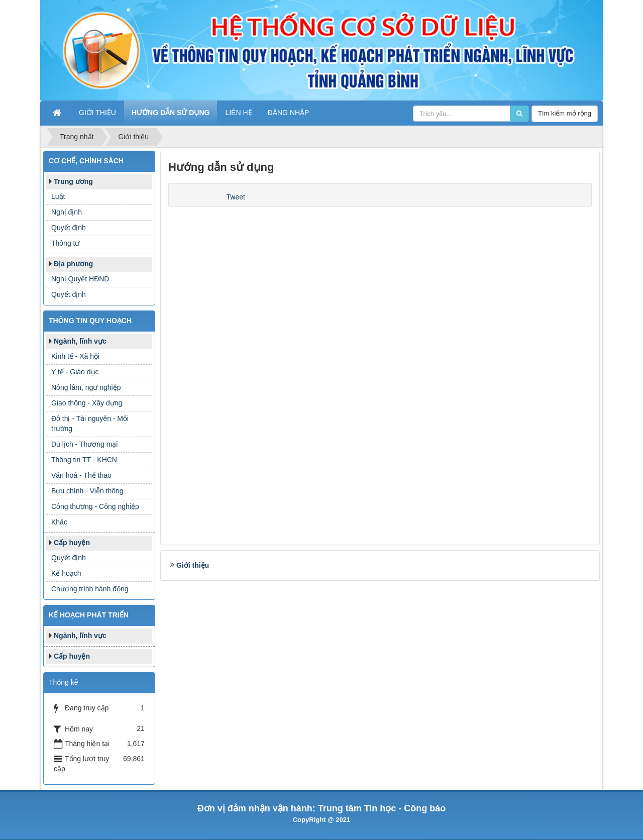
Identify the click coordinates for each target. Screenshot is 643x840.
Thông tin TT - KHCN (84, 460)
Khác (59, 522)
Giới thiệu (193, 565)
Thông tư (65, 243)
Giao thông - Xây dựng (87, 403)
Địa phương (73, 264)
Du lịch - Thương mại (84, 444)
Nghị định (67, 212)
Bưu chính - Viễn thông (87, 491)
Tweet (236, 197)
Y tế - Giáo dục (75, 372)
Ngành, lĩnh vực (80, 341)
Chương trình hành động (90, 589)
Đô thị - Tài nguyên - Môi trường (90, 424)
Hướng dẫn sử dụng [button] (171, 113)
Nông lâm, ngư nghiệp (86, 387)
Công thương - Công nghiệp (95, 506)
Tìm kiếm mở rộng (565, 113)
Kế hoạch (66, 573)
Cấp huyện (72, 543)
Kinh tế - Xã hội (75, 356)
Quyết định (69, 228)
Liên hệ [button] (238, 113)
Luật (58, 196)
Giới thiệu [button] (97, 113)
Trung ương (73, 181)
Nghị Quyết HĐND (80, 279)
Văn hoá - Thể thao (81, 475)
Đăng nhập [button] (289, 113)
